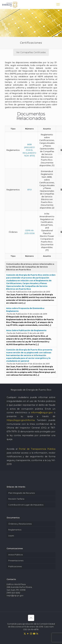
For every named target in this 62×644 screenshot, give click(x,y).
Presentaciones (16, 560)
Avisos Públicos (16, 555)
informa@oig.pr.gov (42, 413)
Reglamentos (15, 530)
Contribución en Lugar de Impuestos (26, 505)
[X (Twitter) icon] (25, 634)
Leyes (11, 536)
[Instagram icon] (31, 634)
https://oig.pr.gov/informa (21, 420)
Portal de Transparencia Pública (37, 449)
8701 (30, 190)
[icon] (34, 634)
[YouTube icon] (28, 634)
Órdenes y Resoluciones (20, 524)
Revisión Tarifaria (16, 499)
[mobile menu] (58, 4)
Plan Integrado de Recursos (22, 493)
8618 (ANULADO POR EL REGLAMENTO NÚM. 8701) (29, 150)
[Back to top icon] (31, 618)
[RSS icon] (37, 634)
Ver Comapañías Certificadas (31, 52)
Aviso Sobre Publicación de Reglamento (26, 330)
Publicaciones (15, 566)
